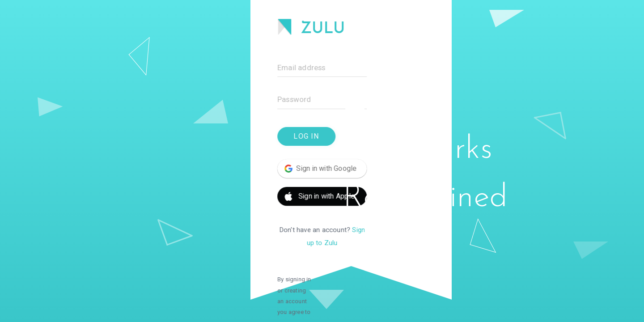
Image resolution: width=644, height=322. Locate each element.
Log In (127, 136)
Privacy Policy (147, 288)
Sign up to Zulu (208, 230)
